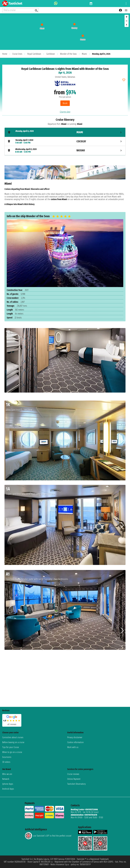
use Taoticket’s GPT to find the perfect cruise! (48, 836)
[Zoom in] (127, 17)
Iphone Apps (8, 784)
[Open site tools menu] (126, 4)
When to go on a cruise (12, 752)
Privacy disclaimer (75, 737)
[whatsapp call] (56, 4)
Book (65, 103)
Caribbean (51, 54)
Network (6, 779)
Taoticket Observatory (76, 784)
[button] (122, 362)
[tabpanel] (65, 186)
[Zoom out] (127, 21)
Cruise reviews (73, 774)
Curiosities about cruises (13, 737)
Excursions (7, 757)
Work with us (73, 747)
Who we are (7, 774)
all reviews (12, 724)
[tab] (65, 132)
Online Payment (74, 779)
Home (5, 54)
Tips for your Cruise (11, 747)
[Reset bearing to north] (127, 25)
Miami (84, 54)
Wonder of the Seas (68, 54)
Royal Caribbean (34, 54)
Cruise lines (17, 54)
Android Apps (8, 789)
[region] (65, 32)
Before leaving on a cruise (13, 742)
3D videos (6, 762)
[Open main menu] (126, 10)
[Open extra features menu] (20, 10)
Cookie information (75, 742)
